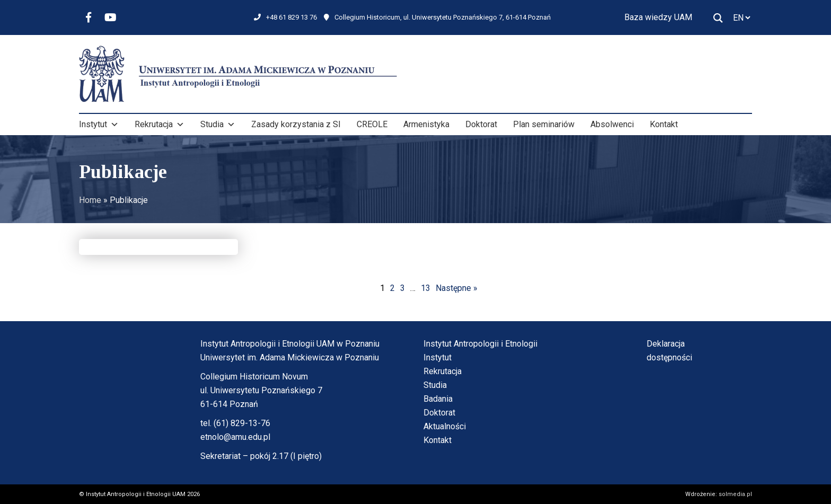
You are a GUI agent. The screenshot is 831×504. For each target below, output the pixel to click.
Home (90, 200)
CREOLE (372, 124)
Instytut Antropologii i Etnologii (480, 344)
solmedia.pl (735, 494)
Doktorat (481, 124)
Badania (438, 399)
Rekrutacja (160, 125)
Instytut (99, 125)
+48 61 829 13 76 (285, 17)
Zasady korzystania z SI (296, 124)
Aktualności (445, 426)
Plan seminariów (544, 124)
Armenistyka (426, 124)
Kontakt (664, 124)
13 (426, 288)
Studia (218, 125)
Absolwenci (612, 124)
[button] (114, 125)
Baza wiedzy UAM (658, 17)
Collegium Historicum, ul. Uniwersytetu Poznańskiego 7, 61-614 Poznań (437, 17)
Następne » (457, 288)
